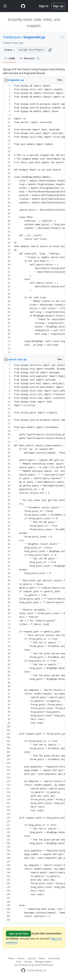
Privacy (21, 958)
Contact (28, 962)
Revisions (30, 58)
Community (54, 958)
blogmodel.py (34, 37)
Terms (11, 958)
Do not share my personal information (34, 965)
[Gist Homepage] (23, 6)
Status (42, 958)
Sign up (58, 6)
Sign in (44, 6)
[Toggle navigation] (5, 6)
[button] (50, 50)
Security (32, 958)
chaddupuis (12, 37)
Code (10, 58)
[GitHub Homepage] (23, 970)
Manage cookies (43, 962)
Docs (19, 962)
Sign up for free (18, 934)
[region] (34, 219)
